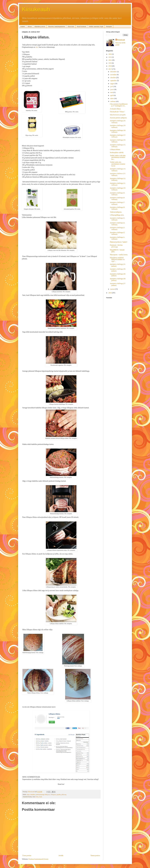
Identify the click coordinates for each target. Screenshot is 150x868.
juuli (112, 87)
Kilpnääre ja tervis (40, 27)
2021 (110, 60)
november (114, 75)
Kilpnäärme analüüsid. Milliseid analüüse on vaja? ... (117, 259)
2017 (110, 69)
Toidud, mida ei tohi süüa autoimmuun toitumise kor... (118, 157)
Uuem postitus (27, 855)
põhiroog (64, 795)
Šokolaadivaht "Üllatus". (118, 112)
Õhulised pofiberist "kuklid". (119, 242)
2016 (110, 293)
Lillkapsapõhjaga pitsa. (117, 215)
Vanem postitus (95, 855)
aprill (112, 95)
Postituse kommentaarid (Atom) (38, 859)
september (114, 81)
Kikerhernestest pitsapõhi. (118, 115)
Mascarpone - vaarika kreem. (119, 255)
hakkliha (33, 795)
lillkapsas (53, 795)
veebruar (113, 101)
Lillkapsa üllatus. (115, 150)
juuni (112, 89)
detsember (114, 72)
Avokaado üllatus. (115, 109)
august (112, 84)
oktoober (113, 78)
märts (112, 98)
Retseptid (109, 27)
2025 (110, 54)
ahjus (28, 795)
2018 (110, 66)
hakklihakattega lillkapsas (43, 795)
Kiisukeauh (36, 9)
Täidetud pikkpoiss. (116, 212)
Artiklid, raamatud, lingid (96, 27)
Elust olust (71, 27)
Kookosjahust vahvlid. (117, 152)
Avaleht (23, 27)
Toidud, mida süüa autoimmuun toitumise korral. (118, 164)
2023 (110, 57)
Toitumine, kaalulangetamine (56, 27)
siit (37, 47)
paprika (59, 795)
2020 (110, 63)
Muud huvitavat (81, 27)
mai (112, 92)
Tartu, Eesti (39, 797)
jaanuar (113, 289)
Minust (30, 27)
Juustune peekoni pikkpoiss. (119, 118)
